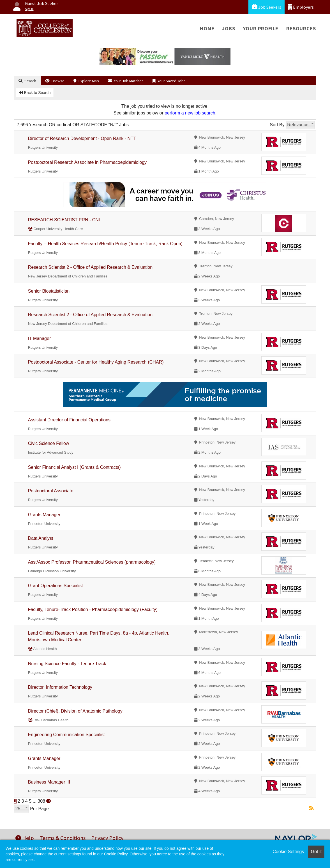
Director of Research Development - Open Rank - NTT (82, 138)
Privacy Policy (107, 838)
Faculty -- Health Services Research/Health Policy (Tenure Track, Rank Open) (105, 244)
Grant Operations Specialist (56, 586)
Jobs (229, 28)
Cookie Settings (288, 852)
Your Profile (261, 28)
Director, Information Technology (60, 687)
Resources (301, 28)
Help (25, 838)
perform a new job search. (191, 113)
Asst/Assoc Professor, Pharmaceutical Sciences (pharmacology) (92, 562)
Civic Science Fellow (49, 443)
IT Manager (40, 338)
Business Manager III (49, 782)
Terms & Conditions (63, 838)
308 (41, 801)
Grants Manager (44, 515)
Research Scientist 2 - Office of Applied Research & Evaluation (90, 267)
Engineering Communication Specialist (66, 735)
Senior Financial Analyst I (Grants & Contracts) (74, 467)
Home (207, 28)
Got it (316, 852)
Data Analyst (41, 538)
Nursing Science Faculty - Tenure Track (67, 664)
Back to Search (35, 93)
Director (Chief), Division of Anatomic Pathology (75, 711)
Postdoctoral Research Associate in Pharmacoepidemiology (87, 162)
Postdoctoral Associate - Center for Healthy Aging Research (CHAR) (96, 362)
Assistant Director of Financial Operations (69, 420)
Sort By (277, 125)
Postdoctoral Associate (51, 491)
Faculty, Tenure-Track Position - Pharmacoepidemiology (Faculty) (93, 609)
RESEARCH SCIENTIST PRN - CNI (64, 220)
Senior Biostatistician (49, 291)
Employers (301, 7)
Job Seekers (266, 7)
